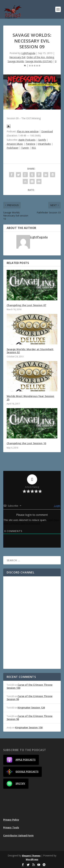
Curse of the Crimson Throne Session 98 (30, 718)
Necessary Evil (17, 57)
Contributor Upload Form (18, 835)
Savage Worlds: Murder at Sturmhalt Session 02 (30, 351)
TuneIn (25, 148)
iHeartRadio (44, 144)
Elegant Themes (31, 856)
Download (47, 131)
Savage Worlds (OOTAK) (39, 61)
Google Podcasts (23, 772)
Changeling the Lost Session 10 (26, 443)
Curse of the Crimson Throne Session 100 (30, 686)
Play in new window (28, 131)
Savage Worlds (16, 61)
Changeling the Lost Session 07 (26, 305)
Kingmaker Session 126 (31, 708)
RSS (34, 148)
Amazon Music (15, 144)
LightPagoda (28, 53)
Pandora (30, 144)
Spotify (42, 140)
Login (57, 506)
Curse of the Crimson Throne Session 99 (30, 698)
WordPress (32, 859)
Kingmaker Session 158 (29, 727)
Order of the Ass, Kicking (40, 57)
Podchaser (13, 148)
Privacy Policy (11, 820)
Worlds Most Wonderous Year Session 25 (30, 398)
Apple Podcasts (27, 140)
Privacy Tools (11, 827)
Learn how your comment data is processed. (31, 522)
